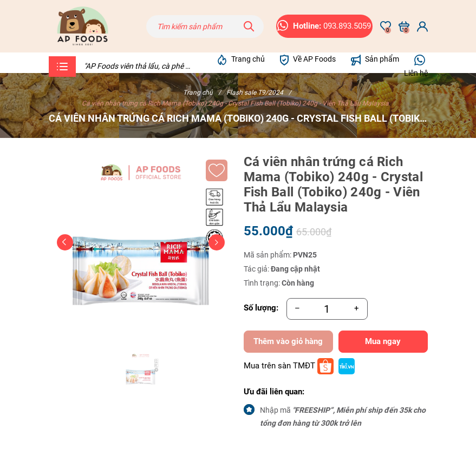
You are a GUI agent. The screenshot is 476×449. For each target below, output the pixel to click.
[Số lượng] (327, 309)
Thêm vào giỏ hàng (288, 341)
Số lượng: (261, 308)
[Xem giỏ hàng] (404, 27)
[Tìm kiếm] (249, 27)
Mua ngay (383, 341)
